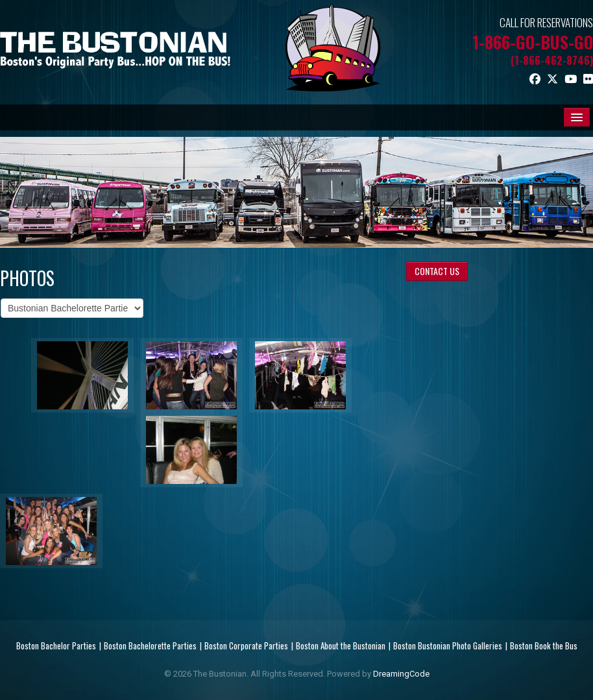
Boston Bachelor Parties (56, 646)
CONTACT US (437, 271)
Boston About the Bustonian (341, 646)
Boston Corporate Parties (246, 646)
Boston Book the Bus (544, 646)
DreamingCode (401, 674)
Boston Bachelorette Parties (150, 646)
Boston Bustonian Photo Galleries (448, 646)
